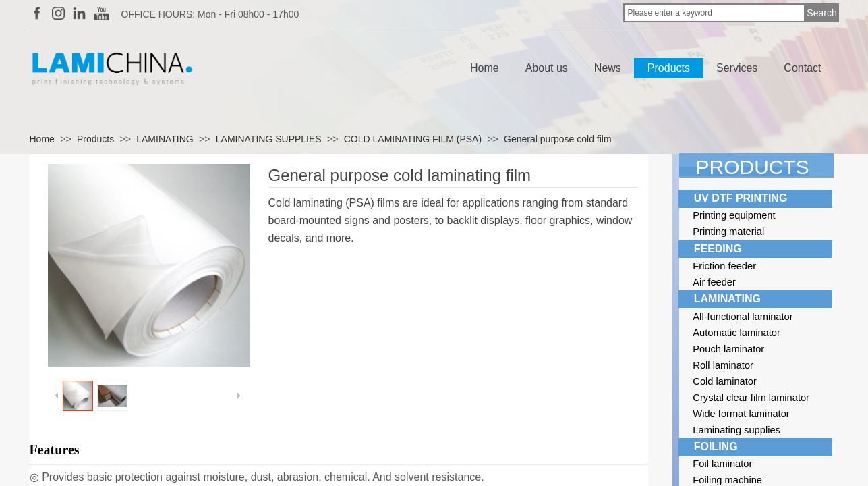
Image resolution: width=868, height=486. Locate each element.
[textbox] (714, 13)
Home (485, 68)
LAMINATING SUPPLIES (269, 139)
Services (737, 68)
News (608, 68)
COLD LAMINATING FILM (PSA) (413, 139)
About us (547, 68)
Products (669, 68)
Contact (802, 68)
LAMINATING (165, 139)
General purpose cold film (558, 139)
